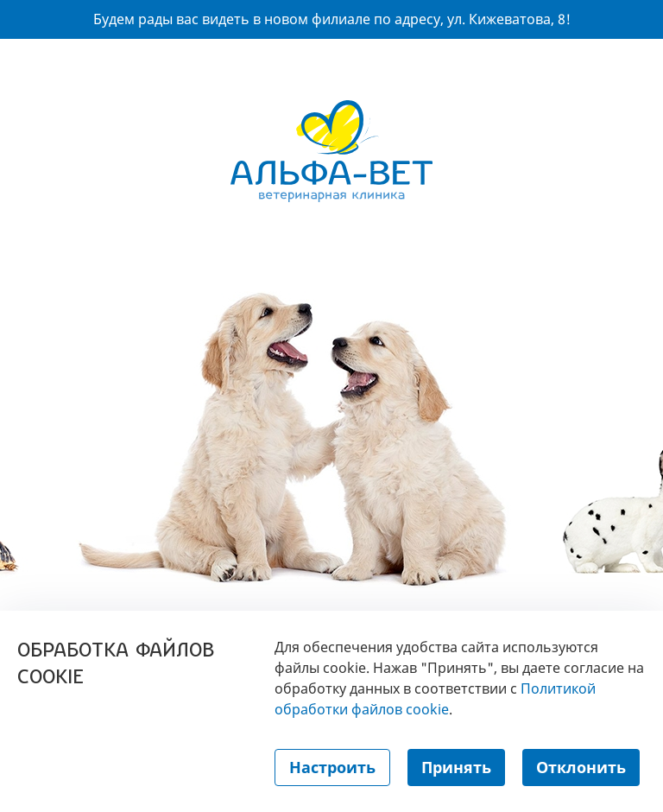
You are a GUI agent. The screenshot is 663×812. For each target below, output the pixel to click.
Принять (456, 767)
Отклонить (581, 767)
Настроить (332, 767)
